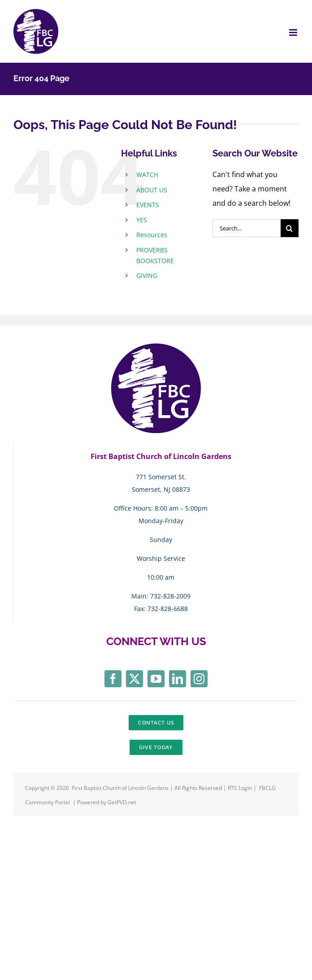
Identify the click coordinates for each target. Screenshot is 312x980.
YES (142, 220)
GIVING (147, 275)
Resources (152, 235)
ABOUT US (152, 190)
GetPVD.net (122, 802)
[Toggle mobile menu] (294, 33)
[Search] (290, 228)
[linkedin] (178, 679)
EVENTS (148, 205)
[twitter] (134, 679)
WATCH (147, 175)
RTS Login (240, 788)
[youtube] (156, 679)
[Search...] (247, 228)
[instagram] (199, 679)
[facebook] (113, 679)
